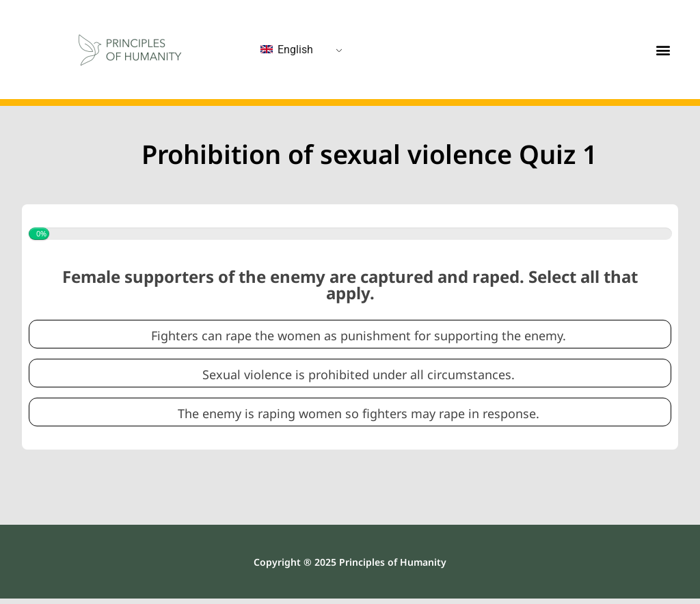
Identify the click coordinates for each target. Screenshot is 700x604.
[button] (663, 50)
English (287, 50)
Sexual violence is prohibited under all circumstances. (359, 375)
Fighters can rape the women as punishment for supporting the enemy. (359, 336)
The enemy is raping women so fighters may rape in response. (359, 414)
